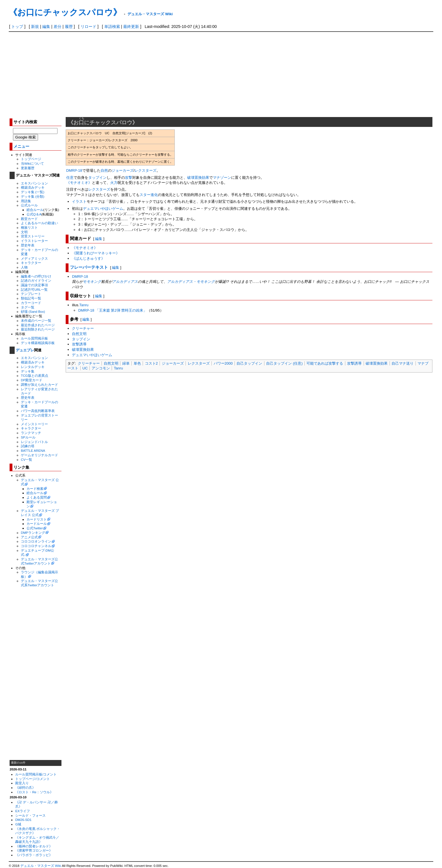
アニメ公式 (29, 537)
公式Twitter (35, 528)
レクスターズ (145, 170)
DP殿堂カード (32, 380)
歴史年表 (28, 245)
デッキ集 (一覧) (33, 192)
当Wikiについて (32, 163)
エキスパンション (34, 183)
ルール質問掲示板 (34, 338)
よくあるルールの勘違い (39, 223)
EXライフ (23, 811)
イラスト (79, 201)
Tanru (84, 305)
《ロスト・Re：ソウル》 (34, 792)
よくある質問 (37, 497)
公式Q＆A (34, 214)
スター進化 (149, 195)
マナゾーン (222, 178)
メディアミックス (34, 258)
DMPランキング (33, 533)
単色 (137, 363)
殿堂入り (22, 783)
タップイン (97, 178)
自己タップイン (249, 363)
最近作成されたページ (38, 325)
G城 (18, 824)
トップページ (31, 159)
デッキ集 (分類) (33, 196)
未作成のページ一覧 (36, 320)
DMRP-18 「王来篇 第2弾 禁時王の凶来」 (112, 310)
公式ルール (29, 205)
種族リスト (29, 227)
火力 (114, 183)
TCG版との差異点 (35, 375)
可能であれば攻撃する (325, 363)
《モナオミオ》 (79, 183)
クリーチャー (83, 328)
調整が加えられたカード (39, 385)
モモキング (92, 282)
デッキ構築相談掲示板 (38, 343)
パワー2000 (223, 363)
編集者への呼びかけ (36, 276)
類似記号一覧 (31, 298)
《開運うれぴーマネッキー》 (96, 253)
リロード (89, 27)
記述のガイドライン (36, 280)
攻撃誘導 (79, 344)
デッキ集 (28, 371)
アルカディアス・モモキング (191, 282)
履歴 (69, 27)
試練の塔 (28, 446)
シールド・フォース (30, 815)
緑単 (126, 363)
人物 (24, 267)
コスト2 (151, 363)
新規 (35, 27)
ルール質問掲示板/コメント (36, 774)
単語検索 (112, 27)
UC (85, 368)
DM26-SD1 (23, 820)
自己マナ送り (403, 363)
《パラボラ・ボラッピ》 (34, 855)
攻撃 (129, 178)
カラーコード (31, 303)
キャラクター (31, 263)
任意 (70, 178)
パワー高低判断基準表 (38, 411)
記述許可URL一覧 (34, 289)
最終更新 (131, 27)
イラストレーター (34, 241)
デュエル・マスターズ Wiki (150, 14)
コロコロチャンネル (36, 546)
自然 (104, 170)
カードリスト (37, 519)
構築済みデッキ (33, 187)
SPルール (28, 437)
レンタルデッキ (33, 367)
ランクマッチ (31, 433)
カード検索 (35, 489)
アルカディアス (125, 282)
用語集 (26, 201)
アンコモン (101, 368)
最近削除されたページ (38, 329)
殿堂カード (29, 219)
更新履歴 (28, 168)
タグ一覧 (28, 307)
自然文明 (79, 334)
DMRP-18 (74, 170)
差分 (58, 27)
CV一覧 (26, 460)
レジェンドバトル (34, 442)
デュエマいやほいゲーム (103, 209)
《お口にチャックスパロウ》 (65, 12)
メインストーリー (34, 424)
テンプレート (31, 294)
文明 (24, 232)
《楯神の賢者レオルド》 (34, 846)
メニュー (21, 146)
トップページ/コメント (33, 779)
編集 (46, 27)
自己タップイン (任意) (284, 363)
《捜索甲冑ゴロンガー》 (34, 850)
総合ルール (35, 210)
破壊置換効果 (198, 178)
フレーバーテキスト (89, 267)
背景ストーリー (33, 236)
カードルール (37, 524)
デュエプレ (25, 350)
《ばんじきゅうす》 (88, 258)
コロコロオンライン (36, 541)
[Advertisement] (221, 74)
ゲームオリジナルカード (39, 455)
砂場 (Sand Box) (33, 311)
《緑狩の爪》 (25, 787)
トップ (17, 27)
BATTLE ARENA (33, 450)
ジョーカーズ (123, 170)
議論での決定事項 (34, 285)
